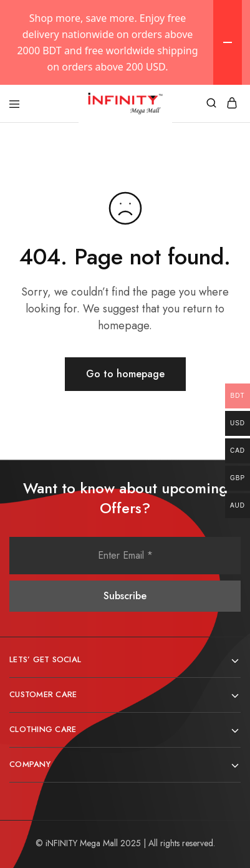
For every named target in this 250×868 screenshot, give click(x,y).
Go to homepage (125, 374)
